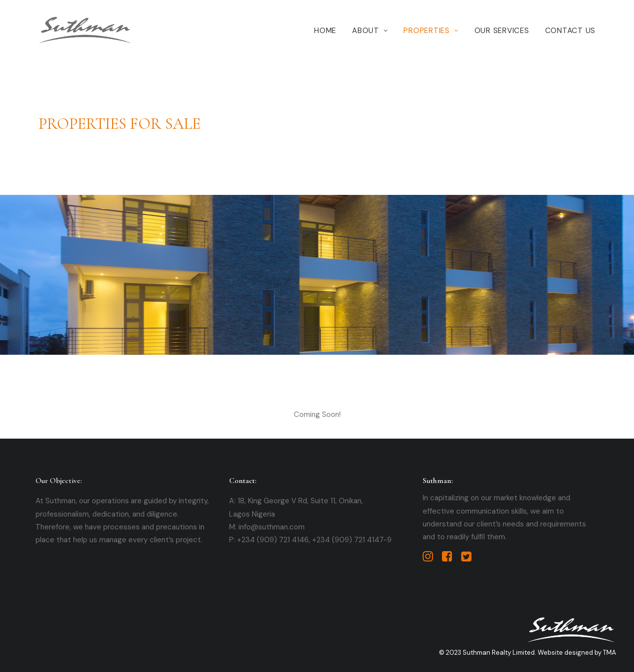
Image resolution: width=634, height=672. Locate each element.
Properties (431, 31)
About (370, 31)
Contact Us (571, 31)
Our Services (502, 31)
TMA (610, 653)
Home (325, 31)
